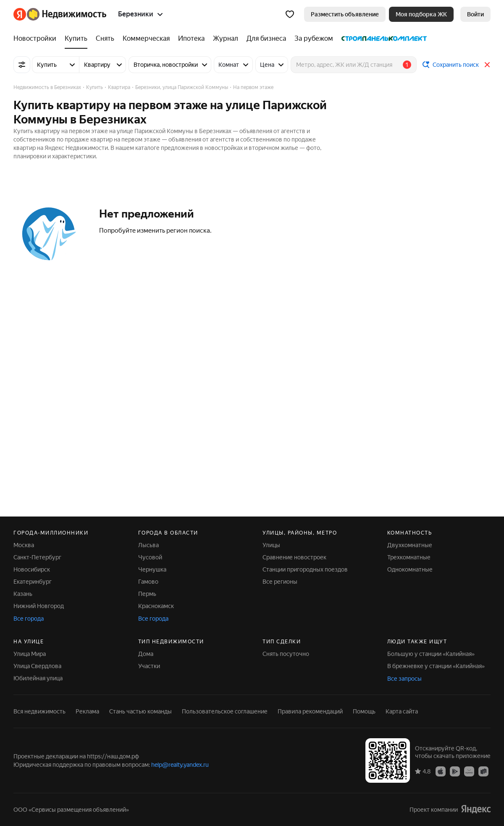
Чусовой (150, 557)
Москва (24, 545)
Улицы (271, 545)
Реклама (87, 711)
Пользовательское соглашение (225, 711)
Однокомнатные (410, 569)
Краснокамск (156, 606)
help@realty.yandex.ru (180, 765)
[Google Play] (455, 771)
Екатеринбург (33, 582)
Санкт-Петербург (37, 557)
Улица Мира (30, 654)
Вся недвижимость (39, 711)
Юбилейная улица (38, 678)
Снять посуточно (286, 654)
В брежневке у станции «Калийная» (436, 666)
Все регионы (280, 582)
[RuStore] (483, 771)
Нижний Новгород (39, 606)
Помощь (364, 711)
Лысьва (148, 545)
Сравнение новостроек (294, 557)
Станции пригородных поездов (305, 569)
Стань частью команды (140, 711)
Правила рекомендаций (310, 711)
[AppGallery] (469, 771)
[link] (475, 14)
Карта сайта (402, 711)
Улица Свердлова (37, 666)
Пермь (147, 594)
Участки (149, 666)
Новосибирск (32, 569)
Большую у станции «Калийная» (431, 654)
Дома (146, 654)
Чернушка (152, 569)
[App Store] (441, 771)
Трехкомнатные (409, 557)
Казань (23, 594)
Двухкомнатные (410, 545)
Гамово (148, 582)
